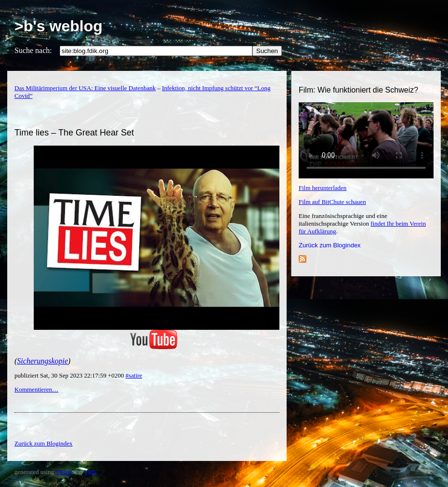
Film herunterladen (323, 188)
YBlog (64, 472)
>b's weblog (59, 26)
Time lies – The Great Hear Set (74, 133)
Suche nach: (33, 50)
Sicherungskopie (42, 361)
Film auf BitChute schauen (332, 202)
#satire (134, 375)
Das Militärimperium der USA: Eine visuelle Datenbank (85, 88)
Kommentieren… (36, 389)
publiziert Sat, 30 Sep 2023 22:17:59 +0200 (70, 375)
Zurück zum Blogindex (330, 245)
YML (91, 472)
